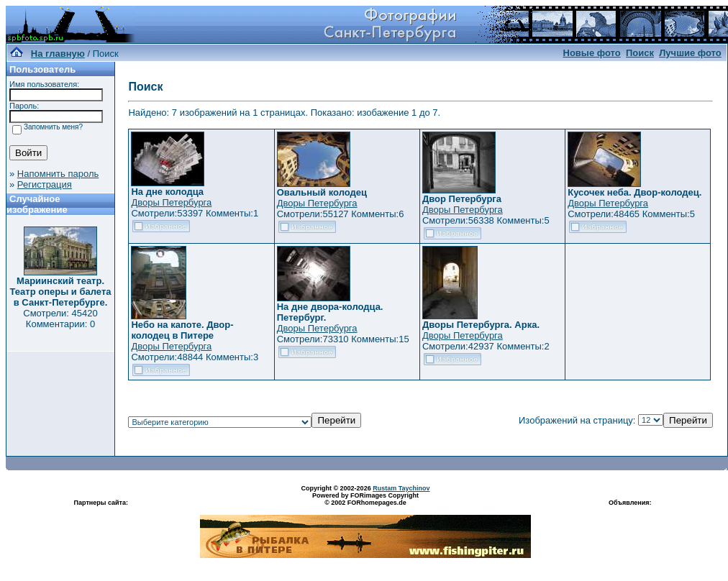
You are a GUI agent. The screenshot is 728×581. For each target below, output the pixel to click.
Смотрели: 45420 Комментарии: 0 (60, 319)
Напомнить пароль (58, 174)
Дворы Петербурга (171, 202)
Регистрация (45, 184)
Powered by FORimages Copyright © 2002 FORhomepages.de (365, 499)
